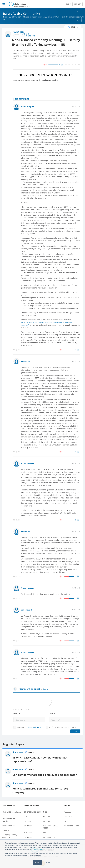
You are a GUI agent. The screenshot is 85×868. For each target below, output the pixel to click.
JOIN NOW (78, 4)
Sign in (46, 689)
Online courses (9, 823)
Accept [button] (37, 862)
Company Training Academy (10, 833)
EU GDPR (12, 17)
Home (5, 17)
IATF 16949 (28, 830)
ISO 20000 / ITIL (49, 835)
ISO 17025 (28, 835)
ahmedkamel (26, 610)
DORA (26, 814)
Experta (6, 827)
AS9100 (46, 830)
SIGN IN (69, 4)
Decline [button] (48, 862)
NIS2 (45, 809)
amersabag (25, 361)
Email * (52, 714)
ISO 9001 (27, 818)
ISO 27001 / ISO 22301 (33, 809)
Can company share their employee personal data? (45, 773)
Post (75, 731)
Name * (17, 714)
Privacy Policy (38, 850)
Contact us (68, 814)
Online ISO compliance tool (12, 810)
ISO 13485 (47, 818)
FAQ (65, 818)
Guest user (18, 752)
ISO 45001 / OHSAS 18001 (51, 824)
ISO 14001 (28, 823)
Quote (17, 350)
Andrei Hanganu (28, 107)
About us (67, 809)
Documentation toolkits (9, 817)
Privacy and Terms (34, 727)
